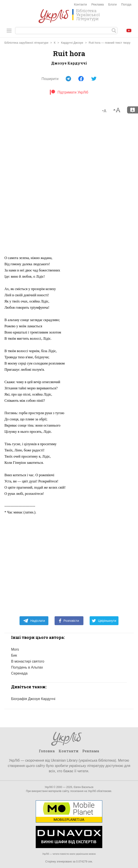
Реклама (98, 4)
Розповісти (69, 621)
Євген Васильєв (84, 787)
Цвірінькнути (104, 621)
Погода (126, 4)
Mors (15, 649)
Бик (14, 655)
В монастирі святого (28, 661)
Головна (47, 751)
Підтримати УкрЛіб (69, 92)
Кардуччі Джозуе (72, 43)
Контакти (80, 4)
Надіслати (34, 621)
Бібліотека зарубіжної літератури (26, 43)
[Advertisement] (69, 186)
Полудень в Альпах (27, 667)
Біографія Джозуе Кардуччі (33, 699)
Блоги (112, 4)
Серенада (19, 673)
